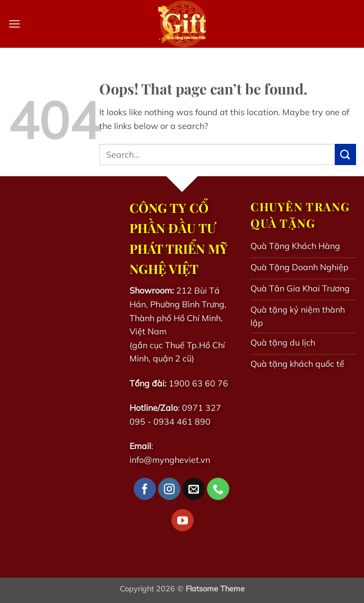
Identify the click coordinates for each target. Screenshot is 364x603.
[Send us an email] (194, 489)
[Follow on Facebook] (145, 489)
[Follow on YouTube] (183, 520)
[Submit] (345, 154)
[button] (14, 24)
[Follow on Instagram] (169, 489)
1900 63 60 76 (198, 383)
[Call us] (218, 489)
